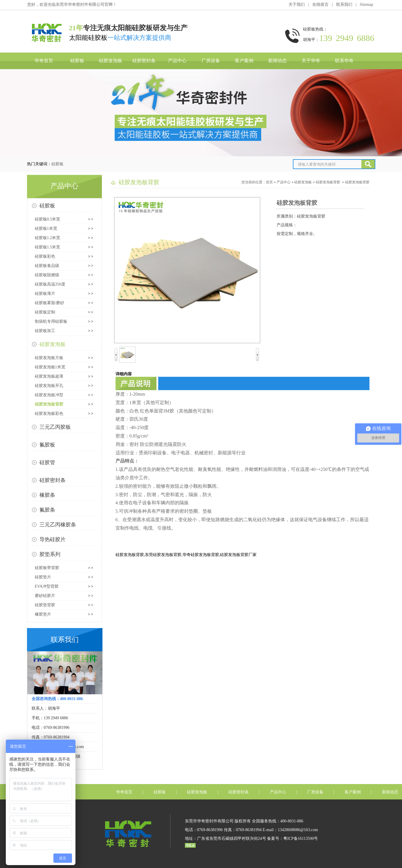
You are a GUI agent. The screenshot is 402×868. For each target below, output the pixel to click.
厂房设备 (211, 61)
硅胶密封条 (144, 61)
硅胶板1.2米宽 (48, 238)
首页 (269, 182)
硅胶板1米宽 (46, 228)
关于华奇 (311, 61)
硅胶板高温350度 (50, 284)
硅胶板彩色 (45, 256)
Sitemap (367, 5)
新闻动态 (277, 61)
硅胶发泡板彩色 (49, 414)
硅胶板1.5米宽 (48, 247)
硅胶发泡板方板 (49, 358)
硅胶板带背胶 (47, 568)
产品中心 (177, 61)
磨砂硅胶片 (45, 596)
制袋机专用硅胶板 (51, 321)
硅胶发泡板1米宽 (50, 367)
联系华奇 (344, 61)
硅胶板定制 (45, 312)
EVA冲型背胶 (47, 586)
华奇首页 (44, 61)
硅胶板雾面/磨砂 (50, 303)
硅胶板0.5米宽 (48, 219)
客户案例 (244, 61)
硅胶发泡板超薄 (49, 376)
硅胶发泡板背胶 (49, 404)
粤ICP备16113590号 (301, 839)
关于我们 (297, 5)
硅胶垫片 (43, 577)
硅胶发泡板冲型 (49, 395)
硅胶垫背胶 (45, 605)
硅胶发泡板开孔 (49, 386)
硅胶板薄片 (45, 294)
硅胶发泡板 (111, 61)
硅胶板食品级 (47, 266)
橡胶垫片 (43, 614)
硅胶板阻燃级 (47, 275)
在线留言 (320, 5)
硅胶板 (77, 61)
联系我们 (344, 5)
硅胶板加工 (45, 331)
